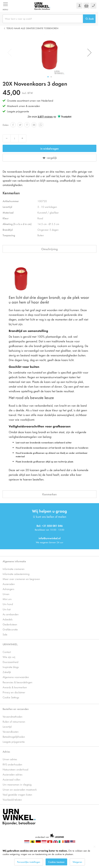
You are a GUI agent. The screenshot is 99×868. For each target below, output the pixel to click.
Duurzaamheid (10, 662)
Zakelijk (7, 672)
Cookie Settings (11, 697)
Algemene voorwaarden (16, 677)
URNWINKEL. (10, 644)
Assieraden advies (13, 774)
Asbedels (8, 619)
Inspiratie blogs (11, 667)
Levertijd (7, 726)
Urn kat (7, 609)
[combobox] (43, 19)
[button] (89, 53)
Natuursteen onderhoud (15, 769)
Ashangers (8, 589)
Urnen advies (10, 759)
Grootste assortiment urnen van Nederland (30, 100)
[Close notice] (94, 847)
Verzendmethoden (13, 716)
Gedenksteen (10, 624)
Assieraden (9, 584)
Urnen (6, 594)
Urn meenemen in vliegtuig (17, 784)
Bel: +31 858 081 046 (50, 526)
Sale (5, 634)
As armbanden (11, 614)
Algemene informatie (14, 561)
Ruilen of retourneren (14, 721)
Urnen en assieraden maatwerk (20, 789)
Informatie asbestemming (16, 574)
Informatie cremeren (14, 569)
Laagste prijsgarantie (18, 111)
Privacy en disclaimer (14, 692)
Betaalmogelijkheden (14, 737)
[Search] (89, 19)
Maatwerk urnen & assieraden (23, 106)
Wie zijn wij (9, 657)
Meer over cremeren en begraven (21, 579)
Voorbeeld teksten (12, 799)
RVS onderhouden (12, 764)
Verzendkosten (11, 732)
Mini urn (7, 599)
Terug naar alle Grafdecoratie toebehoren (32, 28)
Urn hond (8, 604)
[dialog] (49, 855)
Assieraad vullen (11, 779)
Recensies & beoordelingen (17, 682)
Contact (7, 652)
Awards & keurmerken (15, 687)
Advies (6, 751)
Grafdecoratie (10, 629)
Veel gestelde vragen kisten (17, 794)
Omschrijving (49, 249)
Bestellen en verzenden (16, 709)
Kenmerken (49, 494)
